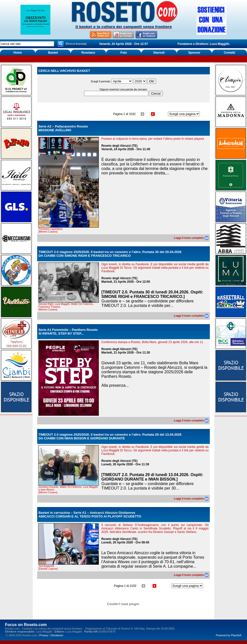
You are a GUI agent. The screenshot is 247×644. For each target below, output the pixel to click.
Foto (123, 53)
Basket (53, 53)
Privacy (44, 635)
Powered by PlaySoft (229, 635)
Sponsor (194, 53)
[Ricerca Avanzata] (76, 44)
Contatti (229, 53)
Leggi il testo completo (191, 238)
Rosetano (88, 53)
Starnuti (159, 53)
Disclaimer (57, 635)
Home (18, 53)
